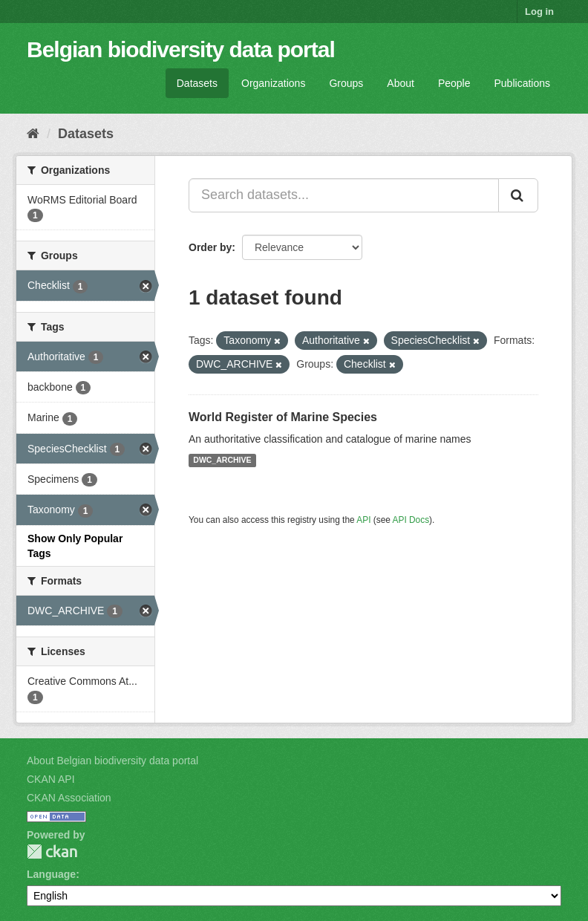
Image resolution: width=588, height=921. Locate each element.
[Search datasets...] (344, 195)
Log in (539, 12)
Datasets (197, 83)
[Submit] (518, 195)
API (363, 520)
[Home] (33, 134)
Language (51, 874)
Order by (210, 247)
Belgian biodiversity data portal (181, 49)
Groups (346, 83)
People (454, 83)
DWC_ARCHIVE (222, 461)
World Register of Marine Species (283, 417)
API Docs (411, 520)
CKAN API (51, 779)
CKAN (52, 852)
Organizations (273, 83)
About (401, 83)
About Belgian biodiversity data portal (112, 761)
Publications (523, 83)
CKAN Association (69, 798)
